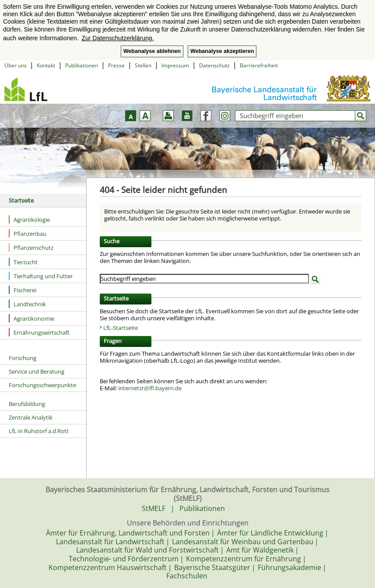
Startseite (21, 200)
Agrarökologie (29, 219)
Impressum (175, 65)
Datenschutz (214, 65)
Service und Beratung (37, 371)
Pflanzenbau (28, 233)
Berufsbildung (27, 404)
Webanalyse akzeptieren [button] (222, 51)
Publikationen (82, 65)
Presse (116, 65)
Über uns (16, 65)
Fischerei (23, 290)
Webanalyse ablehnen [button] (152, 51)
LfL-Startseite (121, 328)
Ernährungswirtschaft (39, 332)
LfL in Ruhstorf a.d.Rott (39, 431)
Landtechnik (27, 304)
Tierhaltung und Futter (41, 276)
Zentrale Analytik (31, 417)
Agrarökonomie (32, 318)
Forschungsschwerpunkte (42, 385)
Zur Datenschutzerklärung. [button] (117, 38)
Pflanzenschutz (31, 247)
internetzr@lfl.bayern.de (150, 388)
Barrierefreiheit (259, 65)
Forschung (23, 358)
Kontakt (46, 65)
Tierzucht (23, 262)
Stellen (143, 65)
